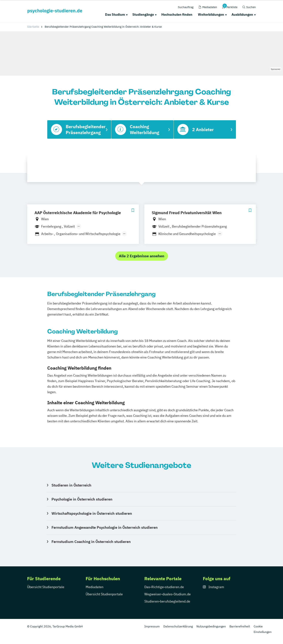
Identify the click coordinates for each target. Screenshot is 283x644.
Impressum (152, 626)
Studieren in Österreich (71, 485)
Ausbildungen (242, 14)
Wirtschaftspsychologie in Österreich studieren (92, 513)
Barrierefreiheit (240, 626)
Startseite (33, 27)
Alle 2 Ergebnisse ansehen (142, 256)
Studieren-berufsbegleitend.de (167, 601)
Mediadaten (95, 587)
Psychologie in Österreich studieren (82, 499)
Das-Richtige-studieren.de (164, 587)
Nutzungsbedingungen (211, 626)
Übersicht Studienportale (46, 587)
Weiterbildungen (211, 14)
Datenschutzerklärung (178, 626)
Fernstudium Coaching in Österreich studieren (91, 542)
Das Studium (115, 14)
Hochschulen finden (177, 14)
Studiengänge (143, 14)
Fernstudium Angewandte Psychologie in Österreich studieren (105, 527)
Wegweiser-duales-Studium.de (168, 594)
